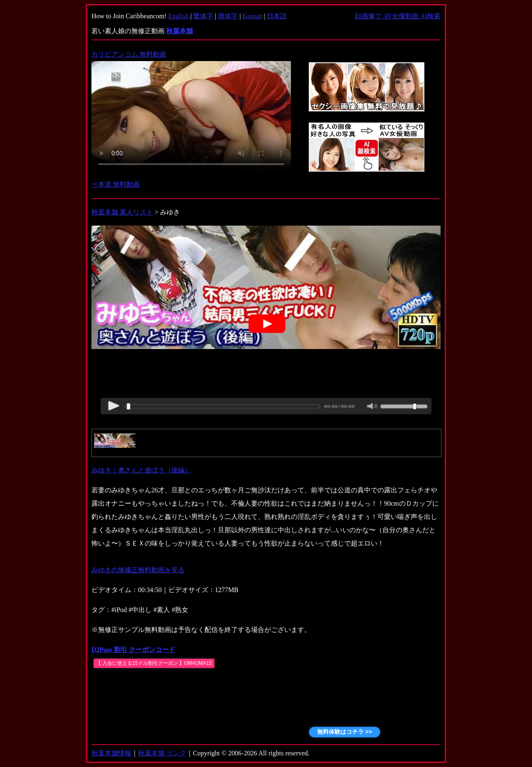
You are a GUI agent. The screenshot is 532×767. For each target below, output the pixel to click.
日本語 (277, 16)
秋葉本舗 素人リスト (122, 212)
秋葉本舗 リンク (162, 753)
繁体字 (203, 16)
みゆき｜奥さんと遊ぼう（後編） (141, 470)
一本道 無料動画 (116, 184)
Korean (252, 16)
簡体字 (228, 16)
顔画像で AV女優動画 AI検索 (398, 16)
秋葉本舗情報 (111, 753)
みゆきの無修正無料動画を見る (138, 570)
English (179, 16)
